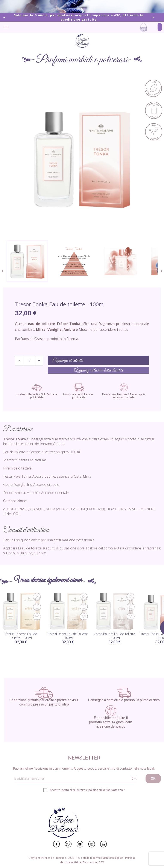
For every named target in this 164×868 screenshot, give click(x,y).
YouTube (80, 844)
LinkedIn (103, 844)
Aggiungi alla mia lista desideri (98, 370)
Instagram (92, 844)
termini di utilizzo (74, 790)
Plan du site (90, 862)
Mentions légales (113, 858)
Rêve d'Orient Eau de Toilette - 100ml (68, 636)
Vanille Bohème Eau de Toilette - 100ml (21, 636)
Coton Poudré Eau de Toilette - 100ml (114, 636)
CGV (101, 862)
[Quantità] (29, 361)
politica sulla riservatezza (106, 790)
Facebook (56, 844)
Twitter (68, 844)
